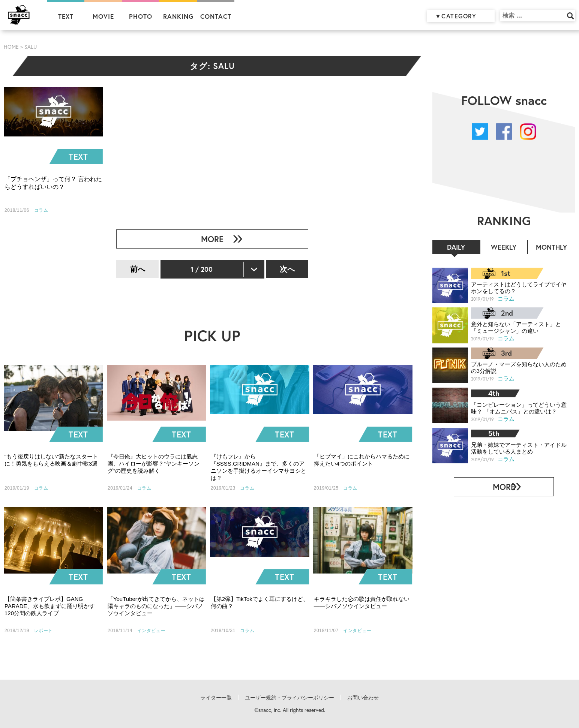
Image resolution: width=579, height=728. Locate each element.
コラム (506, 298)
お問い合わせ (363, 698)
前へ (138, 269)
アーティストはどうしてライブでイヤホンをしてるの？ (516, 287)
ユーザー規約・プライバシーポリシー (289, 698)
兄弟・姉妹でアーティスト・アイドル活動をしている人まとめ (516, 447)
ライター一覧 (216, 698)
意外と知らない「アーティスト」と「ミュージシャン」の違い (513, 327)
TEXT (66, 16)
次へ (287, 269)
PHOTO (141, 16)
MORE (209, 239)
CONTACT (216, 16)
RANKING (178, 16)
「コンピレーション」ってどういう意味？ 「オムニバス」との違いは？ (516, 408)
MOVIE (103, 16)
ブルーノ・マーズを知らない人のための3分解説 (516, 367)
